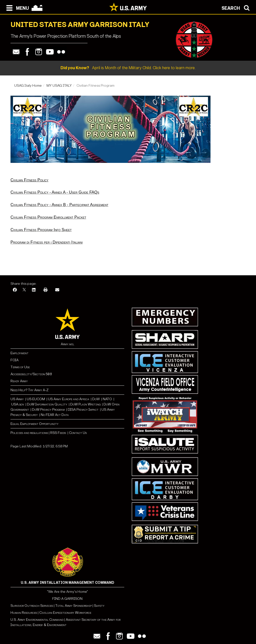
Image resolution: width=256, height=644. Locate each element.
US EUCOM (36, 399)
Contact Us (78, 433)
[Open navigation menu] (16, 7)
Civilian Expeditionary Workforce (65, 613)
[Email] (57, 290)
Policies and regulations (29, 433)
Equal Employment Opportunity (34, 424)
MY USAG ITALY (59, 86)
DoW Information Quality (47, 404)
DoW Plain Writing (85, 404)
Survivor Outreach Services (32, 606)
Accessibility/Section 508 (31, 374)
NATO (107, 399)
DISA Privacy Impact (83, 410)
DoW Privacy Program (48, 410)
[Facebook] (15, 290)
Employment (19, 353)
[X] (24, 290)
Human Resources (24, 613)
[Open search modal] (237, 7)
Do (94, 399)
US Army (17, 399)
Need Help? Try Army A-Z (29, 390)
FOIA (14, 360)
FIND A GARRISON (67, 599)
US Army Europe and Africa (69, 399)
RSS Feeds (58, 433)
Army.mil (67, 344)
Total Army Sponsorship (73, 606)
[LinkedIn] (34, 290)
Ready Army (19, 381)
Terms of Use (20, 367)
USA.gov (18, 404)
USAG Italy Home (28, 86)
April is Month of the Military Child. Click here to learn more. (128, 68)
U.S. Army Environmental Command (37, 620)
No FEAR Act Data (55, 415)
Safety (99, 606)
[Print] (45, 290)
